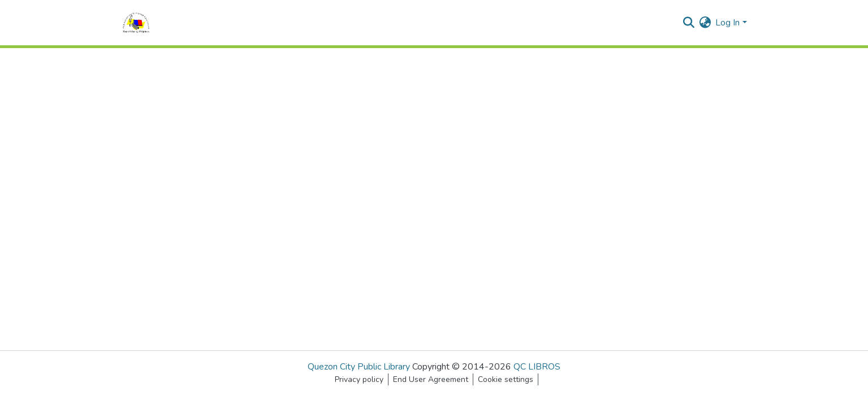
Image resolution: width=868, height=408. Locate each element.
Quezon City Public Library (359, 367)
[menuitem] (705, 23)
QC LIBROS (537, 367)
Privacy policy (359, 379)
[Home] (136, 23)
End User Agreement (431, 379)
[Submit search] (688, 23)
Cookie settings (506, 379)
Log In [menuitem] (727, 23)
